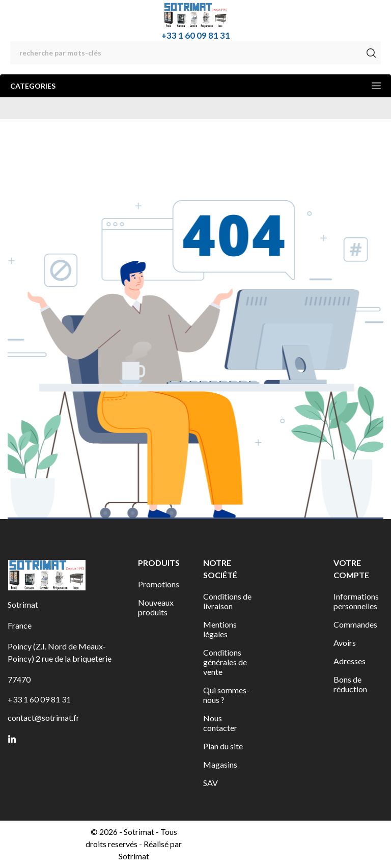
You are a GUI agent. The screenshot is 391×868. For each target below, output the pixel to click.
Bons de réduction (350, 684)
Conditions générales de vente (225, 662)
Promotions (159, 584)
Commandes (355, 624)
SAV (211, 783)
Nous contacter (220, 723)
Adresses (350, 661)
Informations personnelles (356, 601)
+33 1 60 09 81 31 (196, 35)
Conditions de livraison (227, 601)
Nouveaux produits (156, 607)
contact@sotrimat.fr (44, 717)
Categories (195, 86)
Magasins (220, 764)
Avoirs (345, 643)
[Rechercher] (195, 53)
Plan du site (223, 746)
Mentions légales (220, 629)
